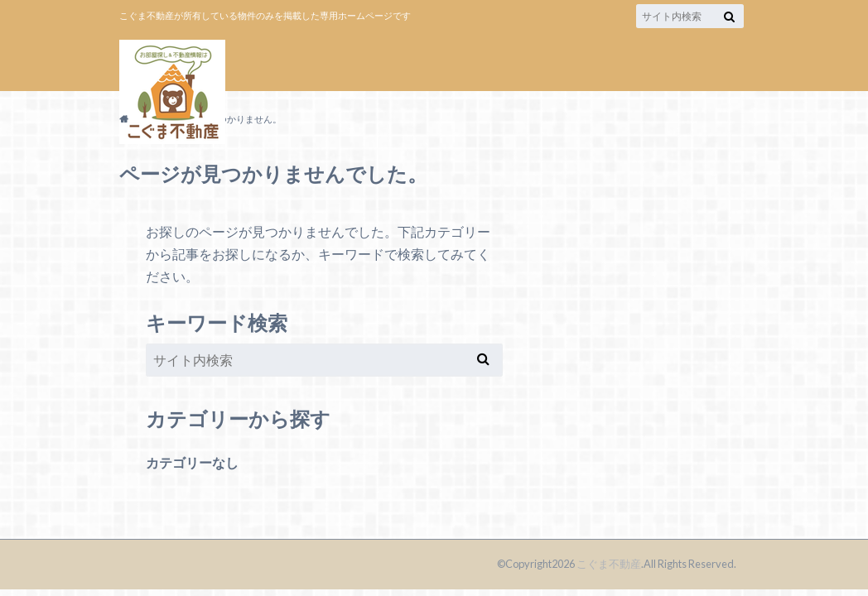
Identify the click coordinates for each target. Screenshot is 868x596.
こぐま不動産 (609, 564)
